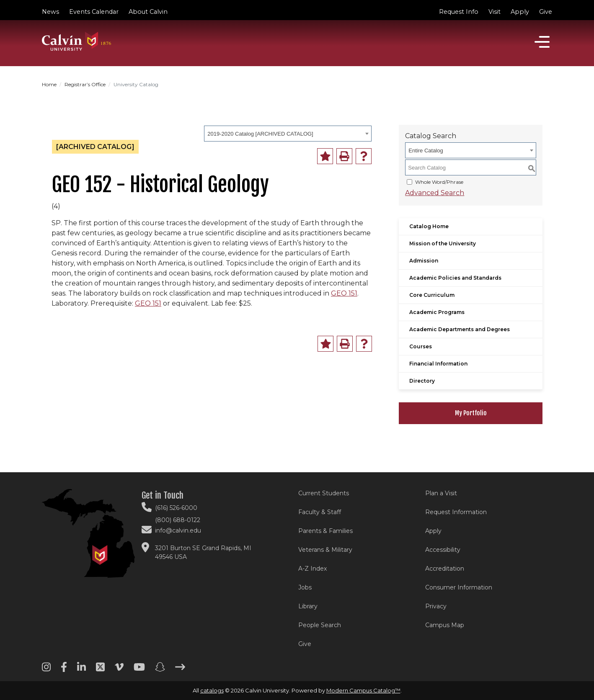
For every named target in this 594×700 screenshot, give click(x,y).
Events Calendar (94, 12)
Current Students (324, 493)
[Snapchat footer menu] (160, 670)
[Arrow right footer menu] (180, 670)
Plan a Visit (441, 493)
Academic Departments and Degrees (460, 329)
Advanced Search (435, 193)
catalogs (212, 690)
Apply (520, 12)
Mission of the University (443, 243)
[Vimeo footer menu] (119, 670)
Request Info (459, 12)
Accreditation (445, 569)
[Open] (542, 42)
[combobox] (288, 134)
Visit (495, 12)
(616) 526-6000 (176, 508)
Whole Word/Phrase (439, 182)
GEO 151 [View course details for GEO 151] (344, 293)
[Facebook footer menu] (64, 670)
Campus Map (445, 625)
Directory (422, 381)
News (50, 12)
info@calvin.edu (178, 530)
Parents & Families (325, 531)
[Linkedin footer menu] (81, 670)
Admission (424, 261)
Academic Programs (437, 312)
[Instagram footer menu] (46, 670)
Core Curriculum (432, 295)
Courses (421, 346)
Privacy (436, 606)
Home (49, 84)
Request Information (456, 512)
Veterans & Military (325, 550)
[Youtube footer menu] (139, 670)
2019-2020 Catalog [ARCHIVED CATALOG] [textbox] (260, 134)
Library (308, 606)
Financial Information (438, 364)
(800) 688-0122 (178, 520)
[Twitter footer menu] (100, 670)
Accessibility (443, 550)
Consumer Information (459, 587)
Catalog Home (429, 226)
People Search (320, 625)
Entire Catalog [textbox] (426, 151)
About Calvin (148, 12)
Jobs (305, 587)
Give (546, 12)
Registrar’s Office (85, 84)
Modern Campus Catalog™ (363, 690)
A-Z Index (312, 569)
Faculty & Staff (320, 512)
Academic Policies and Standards (455, 278)
